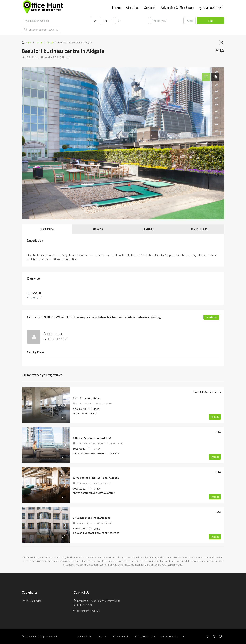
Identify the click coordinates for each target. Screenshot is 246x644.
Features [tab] (148, 229)
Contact (150, 8)
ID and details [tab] (199, 229)
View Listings (211, 317)
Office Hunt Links (121, 636)
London (39, 42)
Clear (190, 21)
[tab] (206, 77)
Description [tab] (47, 229)
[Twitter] (215, 636)
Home (117, 8)
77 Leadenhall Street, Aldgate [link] (92, 518)
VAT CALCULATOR (145, 636)
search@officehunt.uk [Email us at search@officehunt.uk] (88, 611)
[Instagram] (221, 636)
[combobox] (107, 21)
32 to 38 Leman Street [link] (87, 398)
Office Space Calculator (172, 636)
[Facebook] (208, 636)
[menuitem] (211, 8)
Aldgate (50, 42)
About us (132, 8)
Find (211, 21)
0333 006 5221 (58, 339)
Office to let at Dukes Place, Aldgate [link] (96, 478)
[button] (222, 42)
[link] (46, 405)
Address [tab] (98, 229)
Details (215, 417)
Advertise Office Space (177, 8)
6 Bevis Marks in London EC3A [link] (92, 438)
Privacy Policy (84, 636)
